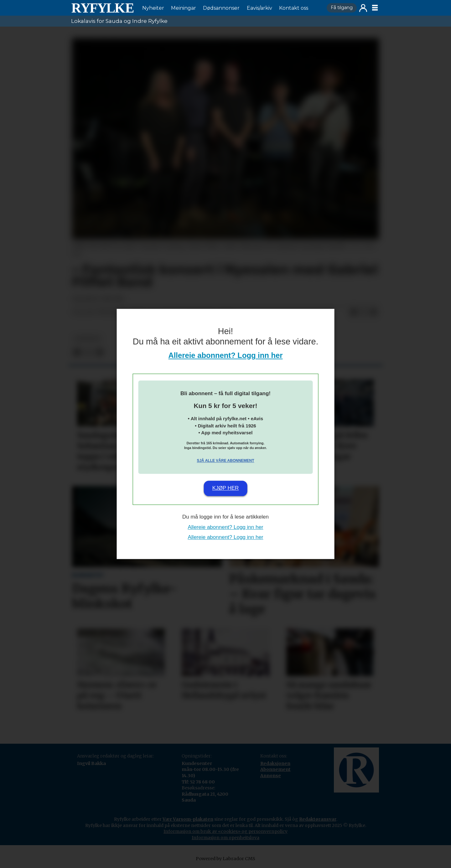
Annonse (271, 776)
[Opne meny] (375, 8)
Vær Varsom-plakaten (188, 819)
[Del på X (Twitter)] (364, 313)
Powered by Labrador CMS (225, 859)
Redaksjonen (275, 763)
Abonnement (275, 769)
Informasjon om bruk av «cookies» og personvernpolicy (225, 831)
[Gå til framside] (102, 8)
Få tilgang (342, 8)
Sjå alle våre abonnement (225, 461)
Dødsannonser (221, 8)
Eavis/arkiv (259, 8)
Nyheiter (153, 8)
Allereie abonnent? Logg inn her (226, 356)
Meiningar (184, 8)
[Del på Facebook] (354, 313)
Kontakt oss (294, 8)
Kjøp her (226, 488)
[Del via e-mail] (374, 313)
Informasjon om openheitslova (225, 838)
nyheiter (87, 339)
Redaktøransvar (318, 819)
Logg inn (363, 8)
